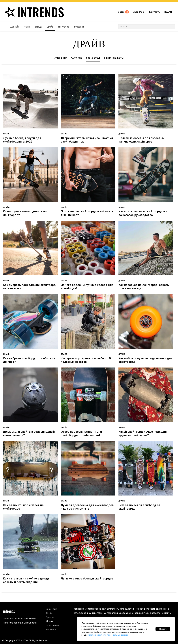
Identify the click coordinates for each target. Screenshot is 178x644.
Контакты (155, 12)
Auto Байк (61, 58)
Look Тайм (15, 27)
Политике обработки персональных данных (108, 635)
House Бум (79, 27)
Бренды (39, 27)
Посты (123, 12)
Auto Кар (77, 58)
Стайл (27, 27)
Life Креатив (64, 27)
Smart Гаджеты (114, 58)
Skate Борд (93, 58)
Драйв (50, 27)
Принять (163, 629)
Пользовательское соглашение (20, 619)
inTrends (33, 12)
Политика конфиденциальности (20, 623)
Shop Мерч (139, 12)
